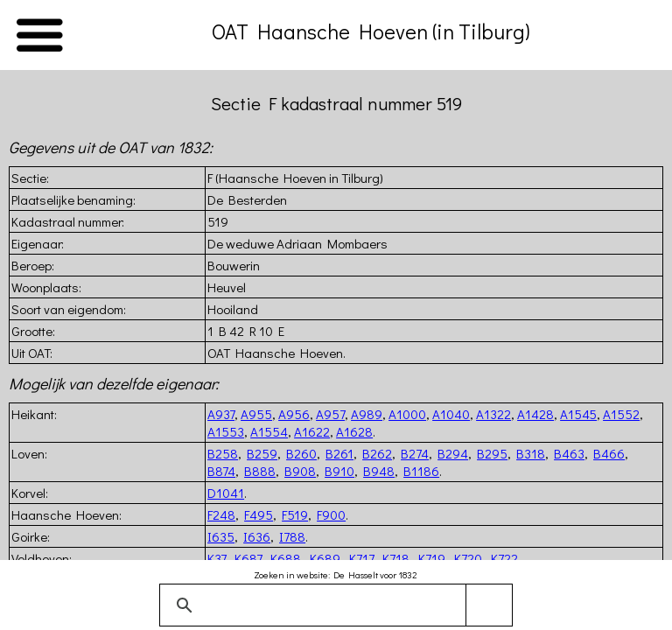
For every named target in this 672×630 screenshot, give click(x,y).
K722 (504, 558)
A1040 (451, 414)
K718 (396, 558)
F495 (259, 514)
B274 (415, 453)
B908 (300, 471)
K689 (325, 558)
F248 (221, 514)
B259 (262, 453)
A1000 (407, 414)
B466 (609, 453)
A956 (294, 414)
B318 (531, 453)
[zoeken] (333, 605)
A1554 (269, 431)
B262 (377, 453)
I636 (257, 536)
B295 (492, 453)
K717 (361, 558)
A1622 (312, 431)
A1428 (535, 414)
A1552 (621, 414)
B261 (339, 453)
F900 (331, 514)
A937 (221, 414)
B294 (453, 453)
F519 (295, 514)
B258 (223, 453)
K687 (248, 558)
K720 (468, 558)
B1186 (421, 471)
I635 (221, 536)
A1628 (354, 431)
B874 (221, 471)
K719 (432, 558)
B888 (260, 471)
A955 (256, 414)
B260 (301, 453)
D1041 (226, 493)
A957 (330, 414)
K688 (286, 558)
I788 (292, 536)
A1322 (493, 414)
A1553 (226, 431)
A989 (367, 414)
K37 (217, 558)
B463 (569, 453)
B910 (339, 471)
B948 (379, 471)
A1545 (578, 414)
